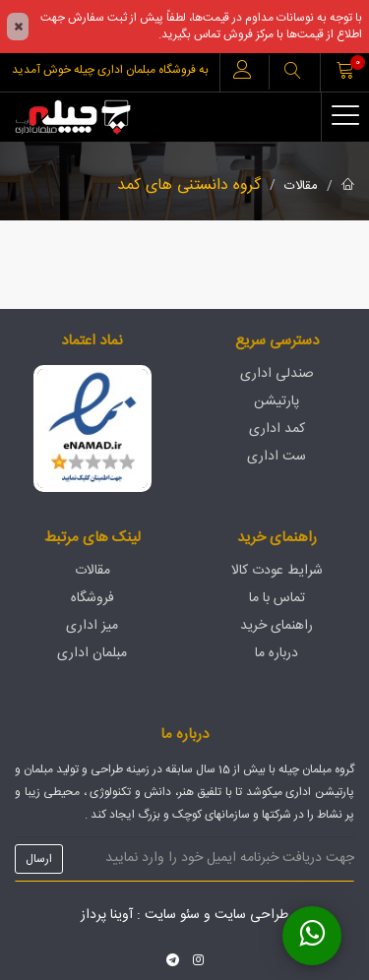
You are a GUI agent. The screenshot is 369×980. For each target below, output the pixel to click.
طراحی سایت (251, 915)
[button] (292, 72)
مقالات (301, 186)
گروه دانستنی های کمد (189, 185)
